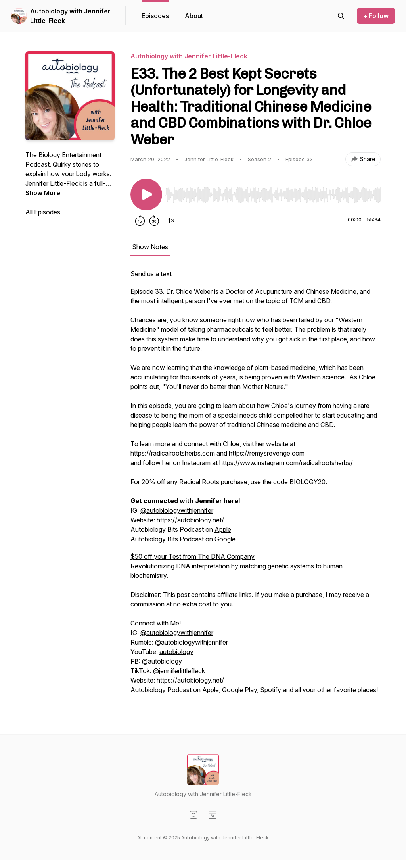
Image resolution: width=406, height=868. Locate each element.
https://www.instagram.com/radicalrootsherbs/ (286, 463)
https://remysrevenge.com (267, 453)
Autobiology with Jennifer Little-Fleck (70, 16)
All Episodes (43, 212)
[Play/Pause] (146, 194)
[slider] (273, 195)
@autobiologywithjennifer (177, 510)
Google (225, 539)
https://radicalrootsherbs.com (173, 453)
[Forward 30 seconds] (154, 221)
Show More (43, 193)
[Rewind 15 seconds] (140, 221)
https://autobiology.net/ (190, 520)
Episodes (155, 16)
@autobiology (162, 661)
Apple (223, 529)
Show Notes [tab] (150, 247)
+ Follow (376, 16)
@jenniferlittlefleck (179, 671)
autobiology (176, 652)
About (194, 16)
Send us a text (151, 274)
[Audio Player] (273, 192)
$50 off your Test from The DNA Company (192, 556)
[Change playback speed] (171, 221)
